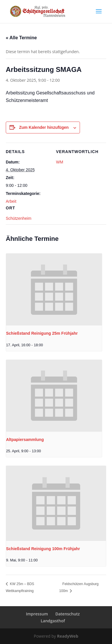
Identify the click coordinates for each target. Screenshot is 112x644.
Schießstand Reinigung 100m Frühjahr (43, 549)
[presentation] (54, 290)
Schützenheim (19, 218)
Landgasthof (53, 621)
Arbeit (11, 201)
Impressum (37, 614)
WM (60, 162)
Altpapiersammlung (25, 440)
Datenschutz (68, 614)
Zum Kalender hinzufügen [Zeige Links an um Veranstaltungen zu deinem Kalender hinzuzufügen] (44, 127)
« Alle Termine (21, 38)
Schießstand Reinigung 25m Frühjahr (42, 333)
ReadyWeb (68, 636)
